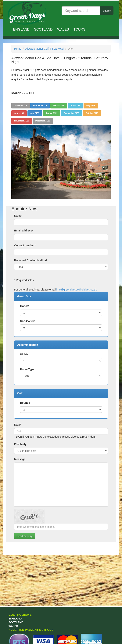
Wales (63, 29)
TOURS (79, 29)
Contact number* (25, 245)
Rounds (25, 403)
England (21, 29)
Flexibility (20, 444)
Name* (18, 216)
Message (20, 459)
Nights (24, 354)
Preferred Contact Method (30, 260)
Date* (18, 425)
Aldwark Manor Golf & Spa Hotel (45, 49)
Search (107, 11)
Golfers (25, 306)
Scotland (43, 29)
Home (18, 49)
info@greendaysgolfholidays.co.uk (77, 290)
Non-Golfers (28, 321)
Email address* (24, 231)
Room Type (27, 369)
